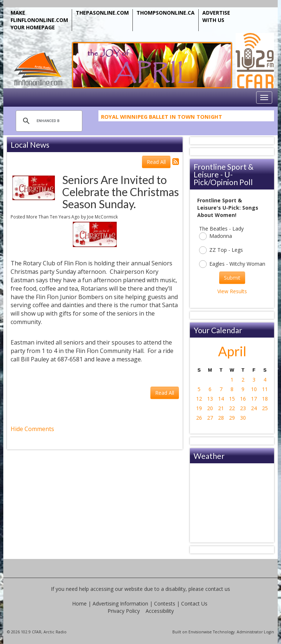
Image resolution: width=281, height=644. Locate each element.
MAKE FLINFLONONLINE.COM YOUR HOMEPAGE (39, 20)
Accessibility (160, 611)
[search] (48, 121)
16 (243, 399)
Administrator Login (255, 632)
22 (232, 408)
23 (243, 408)
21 (221, 408)
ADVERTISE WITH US (216, 16)
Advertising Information (120, 603)
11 (265, 389)
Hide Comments (32, 429)
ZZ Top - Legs (221, 250)
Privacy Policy (124, 611)
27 (210, 418)
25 (265, 408)
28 (221, 418)
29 (232, 418)
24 (254, 408)
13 (210, 399)
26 (199, 418)
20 (210, 408)
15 (232, 399)
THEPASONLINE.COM (102, 13)
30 (243, 418)
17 (254, 399)
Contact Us (194, 603)
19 (199, 408)
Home (79, 603)
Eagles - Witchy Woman (232, 264)
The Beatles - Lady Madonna (221, 233)
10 (254, 389)
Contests (165, 603)
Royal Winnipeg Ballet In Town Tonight (162, 118)
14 (221, 399)
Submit (232, 278)
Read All (156, 162)
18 (265, 399)
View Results (232, 291)
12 (199, 399)
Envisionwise (200, 632)
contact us (218, 589)
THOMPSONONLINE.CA (166, 13)
